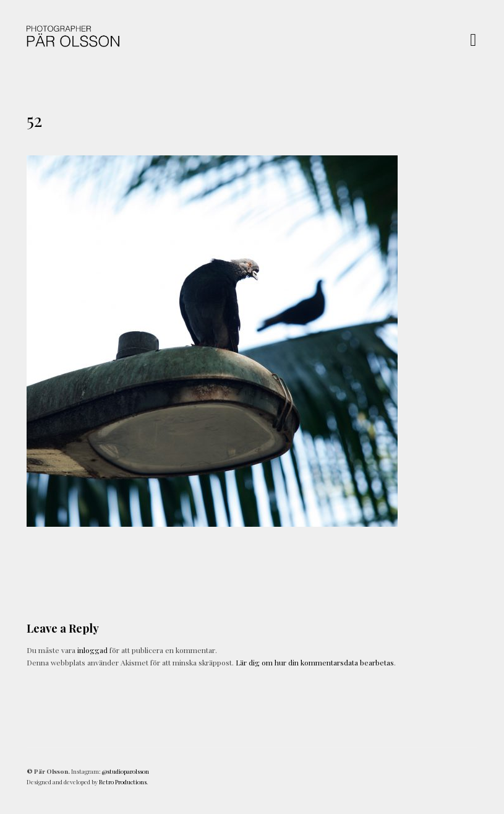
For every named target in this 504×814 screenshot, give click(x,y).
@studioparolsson (126, 771)
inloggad (92, 650)
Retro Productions (123, 782)
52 (34, 120)
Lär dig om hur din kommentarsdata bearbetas (315, 662)
